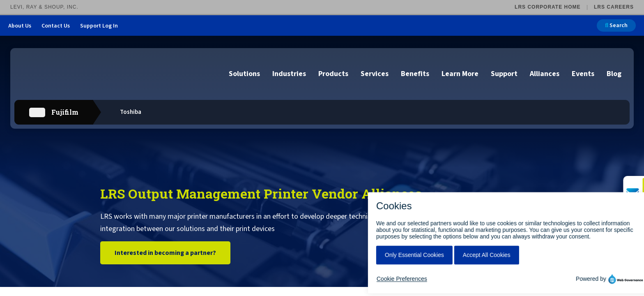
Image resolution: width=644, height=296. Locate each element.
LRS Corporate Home (547, 7)
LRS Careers (614, 7)
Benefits (415, 74)
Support (504, 74)
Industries (289, 74)
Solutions (244, 74)
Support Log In (99, 26)
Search (616, 25)
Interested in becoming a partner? (165, 253)
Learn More (460, 74)
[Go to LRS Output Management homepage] (60, 73)
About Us (20, 26)
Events (583, 74)
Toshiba (131, 112)
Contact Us (56, 26)
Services (375, 74)
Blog (614, 74)
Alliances (545, 74)
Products (333, 74)
